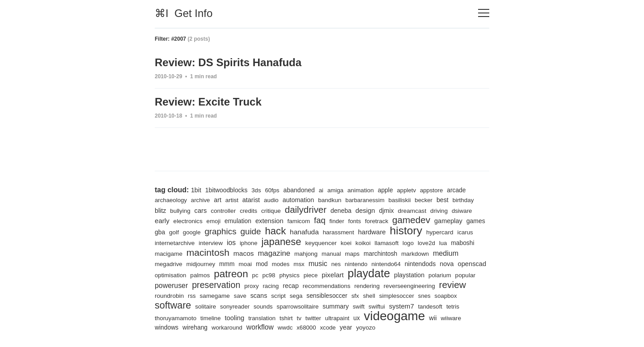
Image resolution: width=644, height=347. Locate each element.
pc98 (269, 275)
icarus (465, 232)
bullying (180, 211)
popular (465, 275)
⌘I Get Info (184, 13)
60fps (272, 190)
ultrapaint (337, 318)
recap (291, 286)
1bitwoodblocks (227, 190)
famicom (299, 221)
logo (408, 243)
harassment (339, 232)
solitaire (205, 307)
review (452, 285)
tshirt (286, 318)
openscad (472, 264)
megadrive (169, 264)
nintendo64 (386, 264)
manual (331, 254)
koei (346, 243)
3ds (256, 190)
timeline (211, 318)
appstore (431, 190)
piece (311, 275)
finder (337, 221)
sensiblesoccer (327, 296)
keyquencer (321, 243)
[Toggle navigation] (484, 13)
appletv (406, 190)
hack (275, 231)
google (192, 232)
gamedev (411, 220)
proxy (251, 286)
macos (244, 253)
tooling (234, 318)
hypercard (440, 232)
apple (386, 190)
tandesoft (430, 307)
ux (357, 318)
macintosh (208, 252)
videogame (395, 316)
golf (174, 232)
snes (424, 296)
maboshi (462, 243)
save (240, 296)
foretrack (377, 221)
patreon (231, 274)
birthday (463, 200)
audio (271, 200)
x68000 (306, 328)
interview (211, 243)
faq (320, 220)
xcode (328, 328)
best (443, 200)
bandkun (330, 200)
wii (433, 318)
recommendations (327, 286)
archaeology (171, 200)
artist (232, 200)
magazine (274, 253)
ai (321, 190)
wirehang (195, 327)
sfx (355, 296)
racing (271, 286)
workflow (260, 327)
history (406, 231)
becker (424, 200)
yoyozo (366, 328)
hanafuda (304, 232)
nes (336, 264)
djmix (386, 211)
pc (255, 275)
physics (289, 275)
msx (299, 264)
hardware (372, 232)
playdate (369, 273)
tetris (453, 307)
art (218, 200)
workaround (227, 328)
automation (299, 200)
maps (352, 254)
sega (296, 296)
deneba (341, 211)
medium (446, 253)
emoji (214, 221)
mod (262, 264)
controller (223, 211)
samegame (215, 296)
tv (299, 318)
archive (201, 200)
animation (361, 190)
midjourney (201, 264)
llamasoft (387, 243)
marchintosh (380, 254)
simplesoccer (397, 296)
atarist (251, 200)
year (346, 327)
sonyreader (235, 307)
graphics (220, 231)
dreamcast (412, 211)
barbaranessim (365, 200)
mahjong (306, 254)
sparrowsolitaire (297, 307)
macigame (169, 254)
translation (262, 318)
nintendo (356, 264)
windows (167, 327)
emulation (238, 221)
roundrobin (169, 296)
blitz (160, 211)
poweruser (171, 286)
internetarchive (175, 243)
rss (192, 296)
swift (359, 307)
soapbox (446, 296)
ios (231, 243)
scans (259, 296)
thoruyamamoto (176, 318)
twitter (313, 318)
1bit (196, 190)
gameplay (448, 221)
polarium (440, 275)
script (278, 296)
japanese (281, 242)
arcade (456, 190)
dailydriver (306, 209)
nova (447, 264)
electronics (188, 221)
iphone (249, 243)
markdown (415, 254)
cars (201, 211)
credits (248, 211)
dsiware (462, 211)
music (318, 263)
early (162, 221)
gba (160, 232)
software (173, 305)
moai (245, 264)
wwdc (285, 328)
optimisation (170, 275)
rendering (367, 286)
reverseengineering (409, 286)
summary (336, 306)
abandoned (299, 190)
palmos (200, 275)
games (476, 221)
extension (269, 221)
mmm (227, 264)
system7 (402, 306)
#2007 (179, 39)
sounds (263, 307)
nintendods (420, 264)
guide (250, 231)
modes (281, 264)
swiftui (377, 307)
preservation (216, 285)
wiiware (451, 318)
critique (271, 211)
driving (439, 211)
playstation (409, 275)
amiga (335, 190)
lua (443, 243)
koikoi (363, 243)
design (365, 211)
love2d (426, 243)
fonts (355, 221)
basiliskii (400, 200)
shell (369, 296)
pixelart (333, 275)
